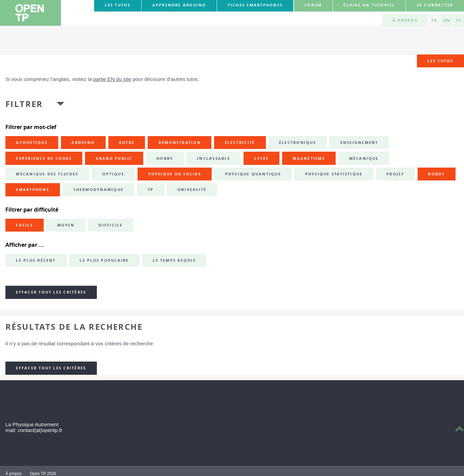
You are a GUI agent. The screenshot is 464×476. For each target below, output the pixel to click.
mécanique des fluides (47, 174)
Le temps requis (174, 260)
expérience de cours (44, 158)
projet (395, 174)
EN (447, 20)
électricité (240, 143)
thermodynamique (98, 190)
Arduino (83, 143)
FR (434, 20)
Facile (24, 225)
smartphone (33, 190)
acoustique (32, 143)
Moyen (66, 225)
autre (127, 143)
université (192, 190)
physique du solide (175, 174)
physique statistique (334, 174)
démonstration (180, 143)
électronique (298, 143)
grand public (114, 158)
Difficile (111, 225)
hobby (165, 158)
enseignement (359, 143)
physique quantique (253, 174)
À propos (405, 20)
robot (436, 174)
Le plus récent (36, 260)
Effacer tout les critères (51, 292)
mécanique (364, 158)
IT (459, 20)
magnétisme (309, 158)
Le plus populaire (104, 260)
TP (151, 190)
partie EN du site (112, 79)
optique (113, 174)
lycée (262, 158)
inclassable (214, 158)
